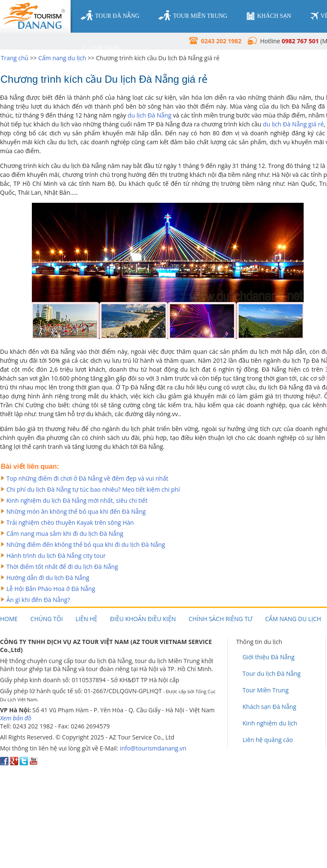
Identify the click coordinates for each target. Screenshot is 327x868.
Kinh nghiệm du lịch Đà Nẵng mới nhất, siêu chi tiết (77, 500)
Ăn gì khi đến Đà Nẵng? (38, 600)
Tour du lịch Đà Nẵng (272, 673)
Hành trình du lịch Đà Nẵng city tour (56, 556)
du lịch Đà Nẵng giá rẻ (293, 124)
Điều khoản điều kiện (143, 619)
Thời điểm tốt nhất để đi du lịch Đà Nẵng (62, 567)
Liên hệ (86, 619)
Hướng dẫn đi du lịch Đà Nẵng (48, 578)
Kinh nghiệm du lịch (270, 723)
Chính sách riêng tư (220, 619)
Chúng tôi (47, 619)
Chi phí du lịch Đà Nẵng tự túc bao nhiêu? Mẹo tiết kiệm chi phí (93, 489)
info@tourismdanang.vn (153, 748)
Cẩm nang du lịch (62, 58)
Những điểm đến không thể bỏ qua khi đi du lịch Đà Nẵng (86, 545)
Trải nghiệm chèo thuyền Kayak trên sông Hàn (70, 522)
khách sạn (269, 16)
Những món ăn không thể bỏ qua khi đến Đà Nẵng (76, 511)
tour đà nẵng (110, 16)
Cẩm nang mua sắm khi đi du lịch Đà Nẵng (65, 533)
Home (9, 619)
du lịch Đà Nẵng (150, 115)
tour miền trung (193, 16)
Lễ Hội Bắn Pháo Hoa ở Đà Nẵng (51, 589)
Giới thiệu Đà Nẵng (269, 657)
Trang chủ (15, 58)
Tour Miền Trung (266, 690)
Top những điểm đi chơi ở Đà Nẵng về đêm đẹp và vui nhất (87, 478)
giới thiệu (101, 49)
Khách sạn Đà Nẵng (269, 707)
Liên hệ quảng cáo (268, 740)
